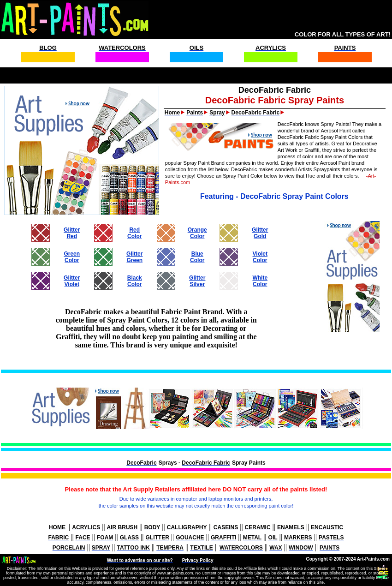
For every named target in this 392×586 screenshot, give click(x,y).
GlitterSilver (197, 281)
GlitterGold (260, 233)
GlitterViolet (72, 281)
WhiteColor (260, 281)
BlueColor (197, 257)
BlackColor (135, 281)
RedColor (134, 233)
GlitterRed (72, 233)
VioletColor (260, 257)
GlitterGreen (134, 257)
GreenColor (72, 257)
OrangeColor (197, 233)
